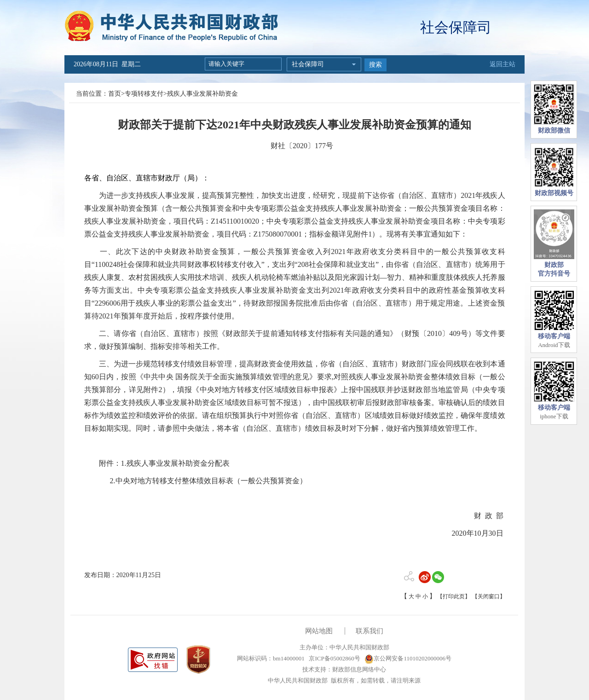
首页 (115, 94)
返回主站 (502, 64)
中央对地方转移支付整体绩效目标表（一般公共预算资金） (211, 481)
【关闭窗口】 (489, 596)
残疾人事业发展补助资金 (202, 94)
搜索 (375, 65)
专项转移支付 (144, 94)
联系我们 (370, 631)
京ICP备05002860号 (334, 658)
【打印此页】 (454, 596)
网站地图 (319, 631)
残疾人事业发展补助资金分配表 (178, 463)
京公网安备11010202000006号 (408, 658)
